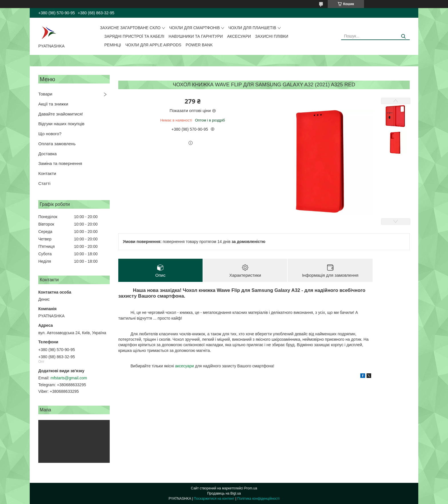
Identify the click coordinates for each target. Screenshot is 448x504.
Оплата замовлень (57, 144)
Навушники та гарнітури (196, 36)
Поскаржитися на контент (214, 499)
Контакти (47, 173)
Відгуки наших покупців (61, 124)
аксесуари (184, 366)
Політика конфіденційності (258, 499)
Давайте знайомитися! (61, 114)
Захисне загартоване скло (130, 28)
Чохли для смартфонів (194, 28)
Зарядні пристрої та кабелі (134, 36)
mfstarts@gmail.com (69, 378)
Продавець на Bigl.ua (224, 493)
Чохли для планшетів (252, 28)
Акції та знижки (53, 104)
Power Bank (199, 45)
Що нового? (50, 134)
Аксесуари (239, 36)
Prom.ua (251, 488)
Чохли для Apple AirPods (153, 45)
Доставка (47, 154)
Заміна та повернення (60, 163)
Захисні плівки (272, 36)
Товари (45, 94)
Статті (44, 183)
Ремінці (113, 45)
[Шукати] (403, 36)
